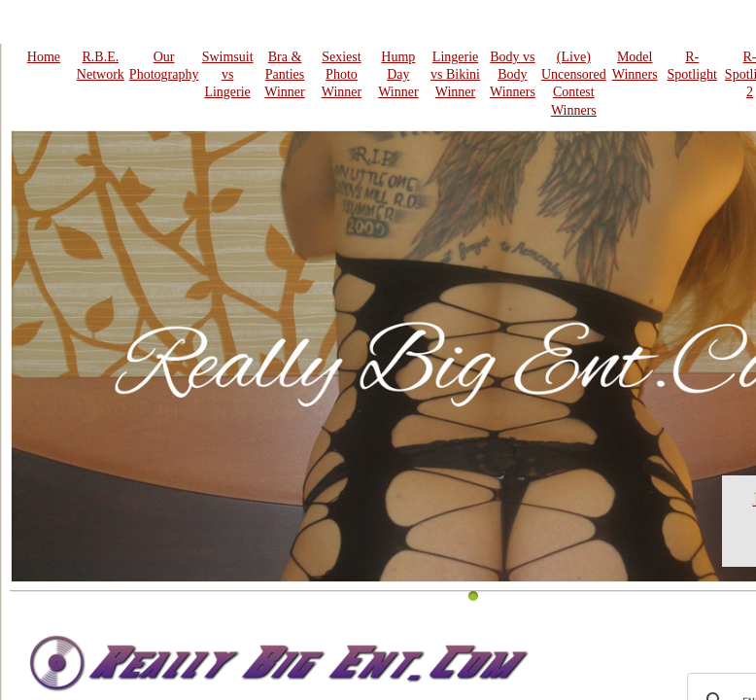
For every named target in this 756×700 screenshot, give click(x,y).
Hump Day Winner (398, 74)
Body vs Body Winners (513, 74)
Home (44, 57)
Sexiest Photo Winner (342, 74)
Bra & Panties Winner (284, 74)
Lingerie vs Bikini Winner (455, 74)
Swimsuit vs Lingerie (228, 74)
